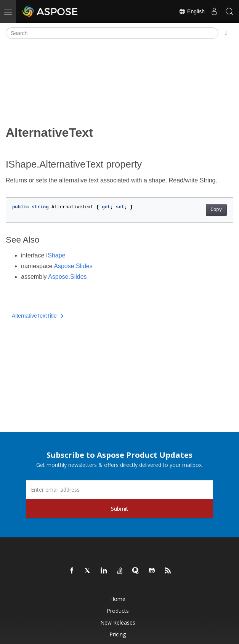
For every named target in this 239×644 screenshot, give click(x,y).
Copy (216, 210)
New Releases (118, 622)
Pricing (118, 634)
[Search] (112, 33)
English (192, 11)
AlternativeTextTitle (38, 316)
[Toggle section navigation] (226, 33)
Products (118, 611)
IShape (56, 255)
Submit (119, 509)
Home (118, 599)
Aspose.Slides (73, 266)
